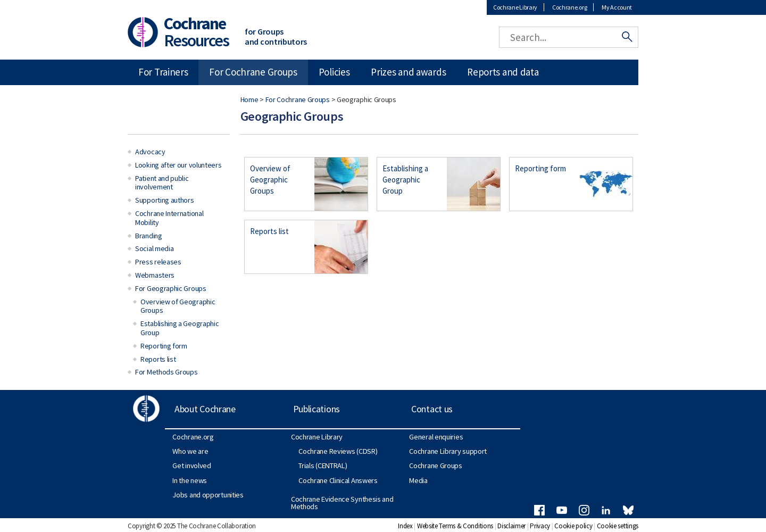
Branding (149, 236)
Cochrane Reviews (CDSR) (338, 451)
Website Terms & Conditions (455, 526)
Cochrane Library (515, 7)
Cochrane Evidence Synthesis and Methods (342, 503)
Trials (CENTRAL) (323, 465)
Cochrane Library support (448, 451)
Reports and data (503, 72)
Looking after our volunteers (178, 165)
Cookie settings (618, 526)
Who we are (190, 451)
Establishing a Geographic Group (405, 180)
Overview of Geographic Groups (270, 180)
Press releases (158, 262)
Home (249, 99)
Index (405, 526)
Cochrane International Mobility (169, 218)
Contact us (432, 409)
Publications (317, 409)
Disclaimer (511, 526)
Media (418, 480)
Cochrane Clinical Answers (338, 480)
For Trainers (163, 72)
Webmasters (155, 275)
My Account (617, 7)
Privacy (540, 526)
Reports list (269, 231)
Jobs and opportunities (208, 495)
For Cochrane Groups (298, 99)
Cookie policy (573, 526)
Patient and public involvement (162, 183)
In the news (190, 480)
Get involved (191, 465)
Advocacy (150, 152)
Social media (154, 248)
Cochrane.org (569, 7)
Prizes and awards (408, 72)
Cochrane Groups (436, 465)
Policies (334, 72)
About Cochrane (205, 409)
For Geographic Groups (171, 288)
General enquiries (436, 437)
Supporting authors (165, 200)
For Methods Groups (166, 372)
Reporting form (540, 168)
